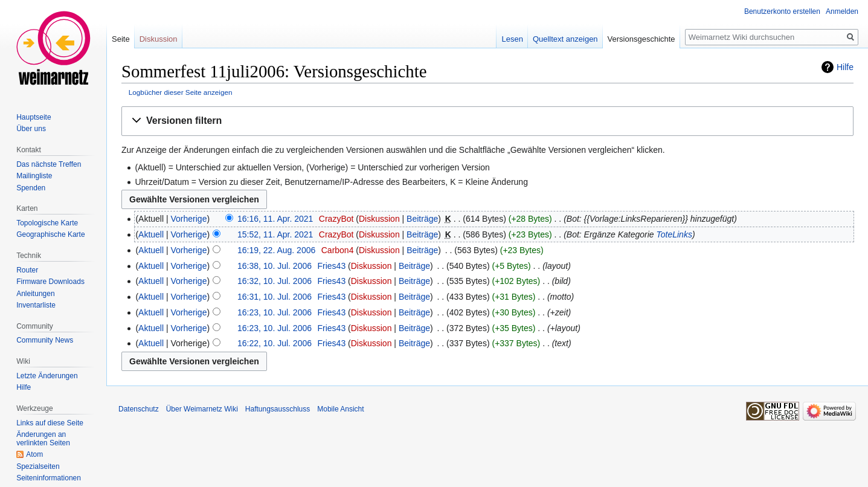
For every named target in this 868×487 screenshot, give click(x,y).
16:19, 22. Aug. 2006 (276, 250)
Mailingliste (34, 176)
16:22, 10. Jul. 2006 (275, 343)
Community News (45, 340)
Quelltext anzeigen (565, 39)
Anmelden (842, 11)
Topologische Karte (47, 223)
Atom (34, 454)
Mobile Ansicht (340, 409)
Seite (121, 39)
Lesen (512, 39)
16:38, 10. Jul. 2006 (275, 266)
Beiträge (422, 219)
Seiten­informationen (49, 478)
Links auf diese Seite (50, 423)
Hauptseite (34, 117)
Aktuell (151, 234)
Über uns (31, 129)
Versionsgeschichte (641, 39)
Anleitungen (35, 294)
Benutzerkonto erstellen (782, 11)
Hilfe (845, 67)
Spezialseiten (38, 466)
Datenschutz (139, 409)
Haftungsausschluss (278, 409)
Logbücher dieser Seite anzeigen (181, 92)
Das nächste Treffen (49, 164)
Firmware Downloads (50, 282)
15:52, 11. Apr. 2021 (275, 234)
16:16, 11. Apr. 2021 (275, 219)
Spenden (31, 188)
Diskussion (379, 219)
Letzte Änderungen (47, 376)
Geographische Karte (50, 234)
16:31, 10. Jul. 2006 (275, 297)
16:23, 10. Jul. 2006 (275, 312)
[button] (487, 121)
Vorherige (189, 219)
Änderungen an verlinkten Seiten (43, 439)
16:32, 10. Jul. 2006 (275, 281)
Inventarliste (36, 305)
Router (27, 270)
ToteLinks (674, 234)
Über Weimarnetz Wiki (202, 409)
